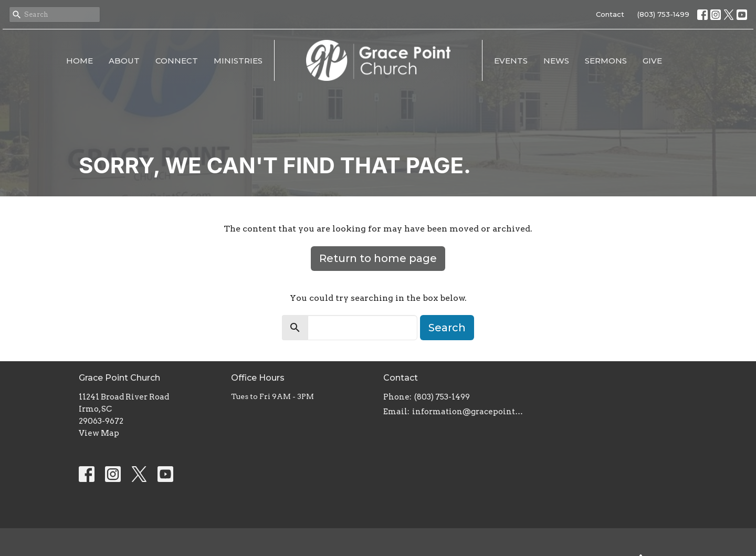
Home (80, 61)
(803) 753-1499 (663, 14)
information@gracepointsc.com (469, 412)
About (124, 61)
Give (652, 61)
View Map (99, 433)
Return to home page (378, 258)
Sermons (606, 61)
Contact (610, 14)
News (556, 61)
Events (511, 61)
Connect (177, 61)
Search (447, 328)
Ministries (238, 61)
